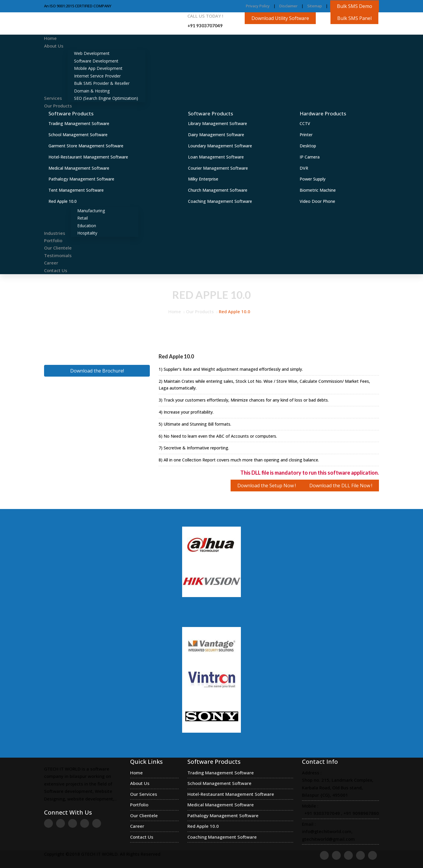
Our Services (144, 794)
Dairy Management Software (216, 135)
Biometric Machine (318, 190)
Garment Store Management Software (86, 146)
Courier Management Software (218, 168)
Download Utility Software (280, 18)
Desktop (308, 146)
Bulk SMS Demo (355, 6)
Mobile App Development (98, 68)
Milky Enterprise (203, 179)
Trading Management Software (79, 123)
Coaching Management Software (220, 201)
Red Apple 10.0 (63, 201)
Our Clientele (58, 248)
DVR (304, 168)
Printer (306, 135)
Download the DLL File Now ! (341, 486)
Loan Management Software (216, 157)
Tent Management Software (76, 190)
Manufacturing (91, 211)
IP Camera (310, 157)
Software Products (71, 113)
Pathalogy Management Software (81, 179)
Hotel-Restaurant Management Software (88, 157)
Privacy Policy (258, 6)
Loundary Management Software (220, 146)
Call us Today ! (205, 16)
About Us (54, 46)
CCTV (305, 123)
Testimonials (58, 255)
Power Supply (313, 179)
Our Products (58, 106)
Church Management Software (218, 190)
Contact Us (56, 270)
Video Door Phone (317, 201)
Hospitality (87, 233)
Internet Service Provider (97, 76)
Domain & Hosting (92, 91)
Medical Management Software (79, 168)
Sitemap (315, 6)
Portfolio (53, 240)
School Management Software (78, 135)
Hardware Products (323, 113)
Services (53, 98)
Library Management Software (218, 123)
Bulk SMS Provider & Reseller (102, 83)
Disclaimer (288, 6)
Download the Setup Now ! (267, 486)
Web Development (92, 53)
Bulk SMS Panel (354, 18)
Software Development (96, 61)
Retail (83, 218)
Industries (55, 233)
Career (51, 263)
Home (50, 38)
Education (87, 226)
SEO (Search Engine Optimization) (106, 98)
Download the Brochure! (97, 371)
